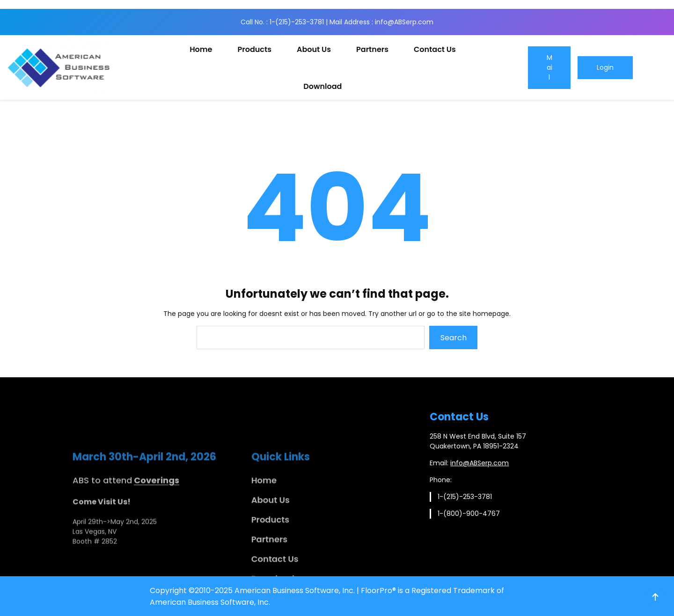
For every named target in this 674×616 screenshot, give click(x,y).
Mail (549, 67)
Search (454, 338)
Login (605, 67)
